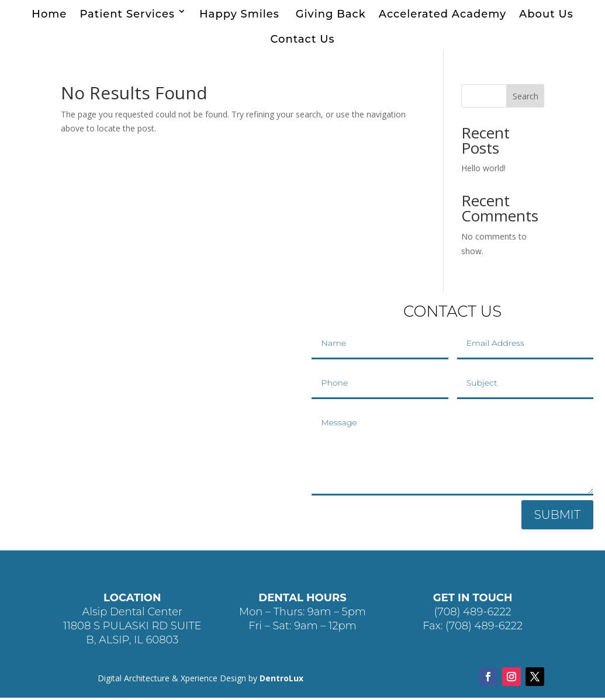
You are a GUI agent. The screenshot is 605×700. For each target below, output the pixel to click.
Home (49, 14)
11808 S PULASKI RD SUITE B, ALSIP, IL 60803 (132, 635)
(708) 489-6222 (473, 614)
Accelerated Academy (442, 14)
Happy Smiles (241, 14)
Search (526, 98)
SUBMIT (557, 517)
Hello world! (483, 170)
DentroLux (281, 680)
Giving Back (331, 14)
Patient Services (127, 14)
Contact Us (303, 39)
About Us (546, 14)
